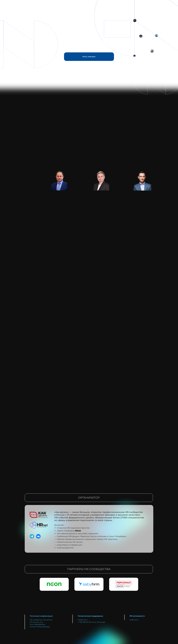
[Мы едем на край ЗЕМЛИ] (113, 67)
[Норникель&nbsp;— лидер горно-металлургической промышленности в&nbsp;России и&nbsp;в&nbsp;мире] (130, 41)
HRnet (78, 531)
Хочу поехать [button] (89, 57)
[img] (156, 36)
